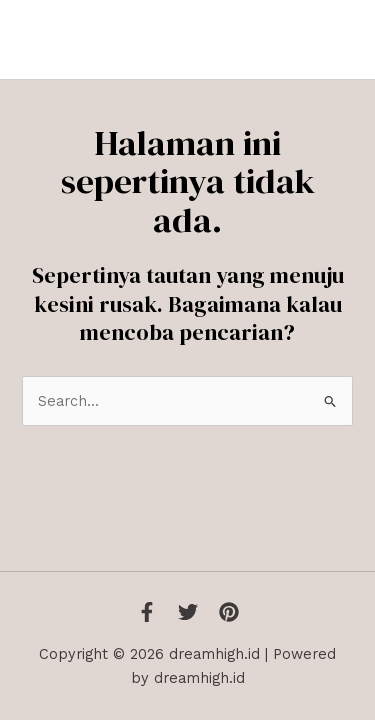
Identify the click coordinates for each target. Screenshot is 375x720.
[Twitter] (188, 612)
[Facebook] (147, 612)
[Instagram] (229, 612)
